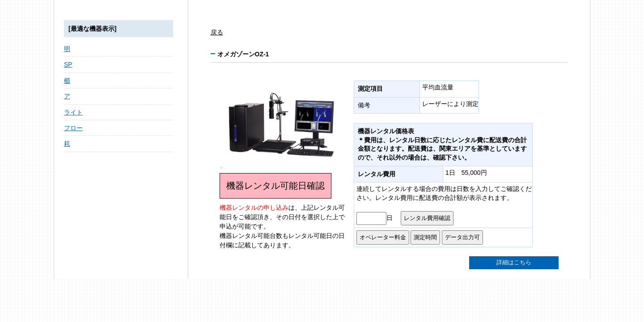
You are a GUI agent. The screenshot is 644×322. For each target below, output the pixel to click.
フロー (73, 128)
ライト (73, 112)
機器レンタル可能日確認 (275, 186)
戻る (217, 32)
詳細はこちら (514, 263)
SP (68, 64)
